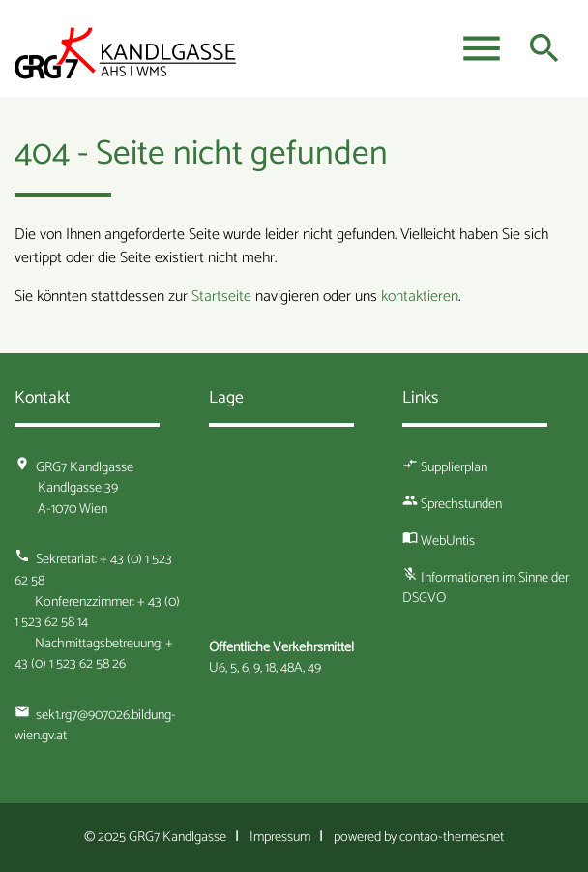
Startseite (221, 297)
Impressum (280, 837)
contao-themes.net (452, 837)
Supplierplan (454, 467)
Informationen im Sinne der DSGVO (485, 588)
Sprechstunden (461, 504)
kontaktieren (420, 297)
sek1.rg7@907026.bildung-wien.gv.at (95, 726)
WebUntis (448, 541)
